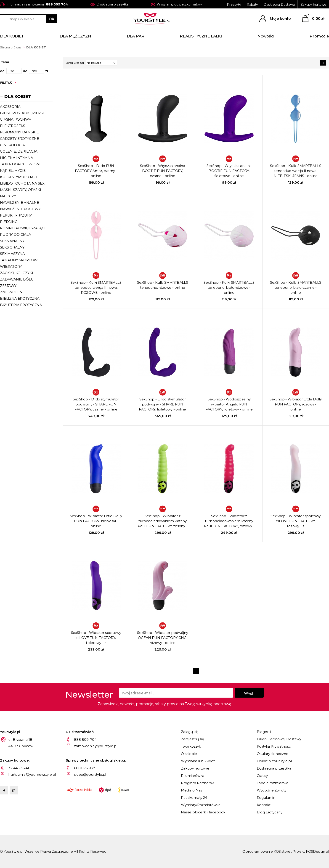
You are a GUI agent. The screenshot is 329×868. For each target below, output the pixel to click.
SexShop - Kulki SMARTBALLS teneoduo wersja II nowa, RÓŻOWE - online (96, 287)
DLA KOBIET (12, 36)
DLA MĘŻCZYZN (75, 36)
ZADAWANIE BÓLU (17, 279)
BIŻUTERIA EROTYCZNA (21, 305)
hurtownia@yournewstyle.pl (32, 774)
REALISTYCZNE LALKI (201, 36)
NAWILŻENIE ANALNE (19, 202)
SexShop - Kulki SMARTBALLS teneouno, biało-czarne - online (296, 287)
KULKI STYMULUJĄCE (19, 177)
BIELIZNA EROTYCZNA (20, 298)
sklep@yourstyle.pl (90, 774)
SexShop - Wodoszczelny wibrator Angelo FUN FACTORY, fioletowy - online (229, 404)
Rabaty (252, 5)
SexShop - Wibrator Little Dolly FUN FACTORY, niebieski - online (96, 521)
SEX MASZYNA (12, 254)
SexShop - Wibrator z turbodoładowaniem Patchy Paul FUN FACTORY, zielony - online (163, 521)
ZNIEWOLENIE (13, 292)
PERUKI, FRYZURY (16, 215)
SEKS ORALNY (12, 247)
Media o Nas (191, 790)
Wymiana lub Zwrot (198, 761)
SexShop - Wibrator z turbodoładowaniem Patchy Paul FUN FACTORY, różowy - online (229, 521)
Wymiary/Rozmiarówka (201, 805)
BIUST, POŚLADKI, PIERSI (22, 113)
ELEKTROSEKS (13, 126)
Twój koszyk (191, 746)
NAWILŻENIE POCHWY (20, 209)
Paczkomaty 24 (194, 798)
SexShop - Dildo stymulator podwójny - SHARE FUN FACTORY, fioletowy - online (162, 404)
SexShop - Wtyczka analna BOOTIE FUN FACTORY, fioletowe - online (229, 171)
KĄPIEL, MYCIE (13, 171)
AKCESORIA (10, 107)
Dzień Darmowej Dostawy (279, 739)
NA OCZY (8, 196)
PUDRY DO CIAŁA (16, 234)
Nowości (266, 36)
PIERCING (9, 222)
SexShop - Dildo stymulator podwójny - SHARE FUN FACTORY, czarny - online (96, 404)
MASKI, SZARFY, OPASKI (21, 190)
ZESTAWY (8, 286)
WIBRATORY (11, 266)
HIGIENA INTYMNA (17, 158)
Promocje (319, 36)
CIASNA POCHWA (16, 119)
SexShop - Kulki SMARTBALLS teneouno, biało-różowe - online (229, 287)
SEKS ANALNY (12, 241)
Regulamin (266, 798)
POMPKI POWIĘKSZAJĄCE (23, 228)
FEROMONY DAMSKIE (19, 132)
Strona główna (11, 47)
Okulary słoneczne (273, 754)
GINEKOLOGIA (12, 145)
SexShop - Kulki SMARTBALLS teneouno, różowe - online (163, 285)
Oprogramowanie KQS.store (266, 851)
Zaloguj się (190, 732)
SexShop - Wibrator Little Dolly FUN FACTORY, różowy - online (296, 404)
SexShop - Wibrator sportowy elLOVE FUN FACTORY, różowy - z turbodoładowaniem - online (296, 521)
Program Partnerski (198, 783)
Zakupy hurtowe (313, 5)
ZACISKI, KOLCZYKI (16, 273)
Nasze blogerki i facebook (203, 812)
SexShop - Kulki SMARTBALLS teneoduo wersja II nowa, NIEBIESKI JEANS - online (296, 171)
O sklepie (189, 754)
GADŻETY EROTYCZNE (19, 139)
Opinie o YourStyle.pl (274, 761)
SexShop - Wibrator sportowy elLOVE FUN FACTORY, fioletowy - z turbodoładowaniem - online (96, 638)
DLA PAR (136, 36)
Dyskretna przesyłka (274, 768)
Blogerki (264, 732)
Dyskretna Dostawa (279, 5)
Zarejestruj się (192, 739)
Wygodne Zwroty (272, 790)
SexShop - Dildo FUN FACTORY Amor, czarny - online (96, 171)
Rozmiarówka (193, 776)
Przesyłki (234, 5)
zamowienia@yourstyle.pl (96, 746)
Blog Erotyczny (270, 812)
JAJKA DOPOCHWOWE (21, 164)
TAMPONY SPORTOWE (20, 260)
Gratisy (262, 776)
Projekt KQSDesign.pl (311, 851)
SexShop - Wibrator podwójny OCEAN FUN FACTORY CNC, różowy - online (163, 638)
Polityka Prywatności (274, 746)
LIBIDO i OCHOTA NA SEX (22, 183)
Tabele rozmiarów (272, 783)
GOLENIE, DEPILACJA (19, 151)
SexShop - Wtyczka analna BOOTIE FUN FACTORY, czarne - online (163, 171)
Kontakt (264, 805)
